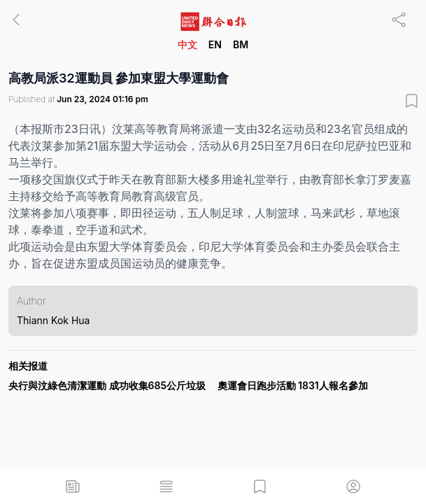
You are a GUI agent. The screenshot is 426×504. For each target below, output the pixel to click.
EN (215, 44)
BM (241, 44)
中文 (187, 44)
